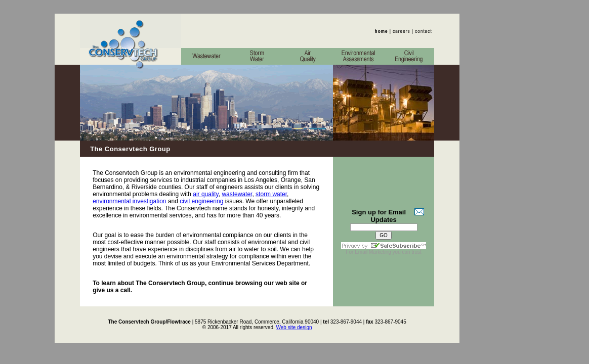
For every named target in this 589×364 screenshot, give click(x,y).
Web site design (294, 327)
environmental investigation (129, 201)
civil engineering (201, 201)
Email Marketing (373, 252)
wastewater (237, 194)
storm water (271, 194)
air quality (205, 194)
